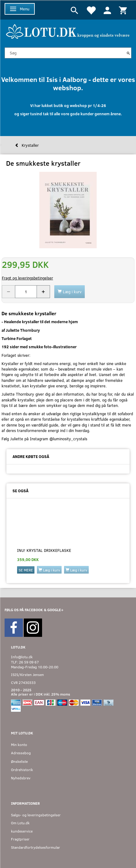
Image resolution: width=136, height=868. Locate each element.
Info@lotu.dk (22, 657)
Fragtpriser (20, 839)
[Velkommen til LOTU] (68, 31)
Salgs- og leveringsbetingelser (36, 815)
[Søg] (128, 53)
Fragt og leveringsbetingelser (27, 278)
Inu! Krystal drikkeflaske (44, 550)
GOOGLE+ (55, 610)
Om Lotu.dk (20, 823)
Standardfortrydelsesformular (36, 847)
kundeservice (22, 831)
